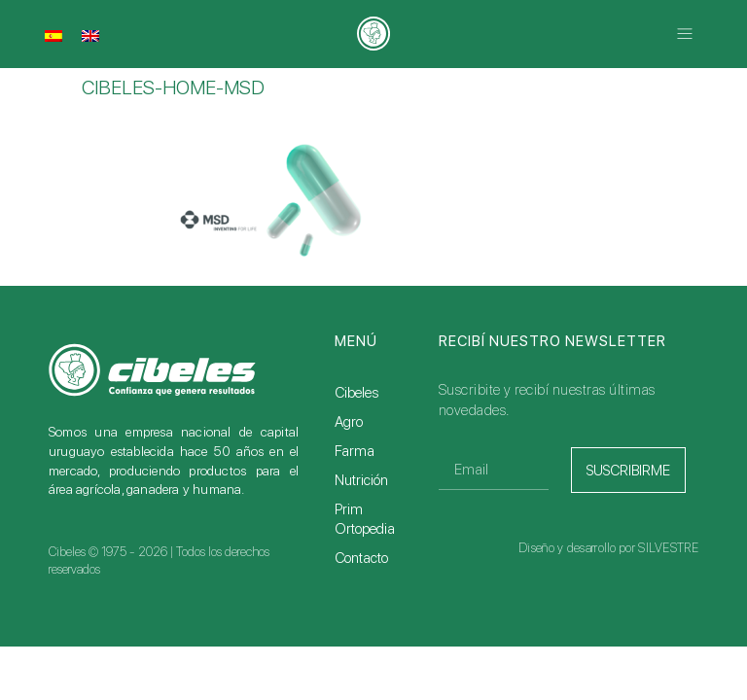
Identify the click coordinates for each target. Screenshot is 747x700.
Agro (349, 422)
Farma (355, 451)
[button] (685, 35)
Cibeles (356, 393)
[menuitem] (53, 36)
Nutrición (361, 480)
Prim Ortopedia (365, 519)
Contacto (361, 558)
